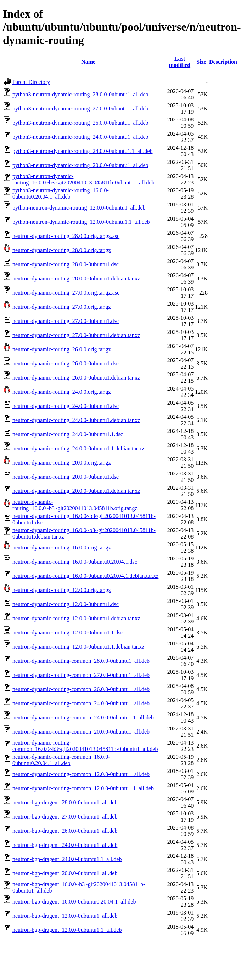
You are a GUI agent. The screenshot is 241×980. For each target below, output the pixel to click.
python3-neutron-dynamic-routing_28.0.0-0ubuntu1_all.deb (80, 94)
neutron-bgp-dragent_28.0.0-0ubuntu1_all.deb (65, 802)
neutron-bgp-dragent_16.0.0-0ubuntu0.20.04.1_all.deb (74, 902)
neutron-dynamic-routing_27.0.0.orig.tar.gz (62, 307)
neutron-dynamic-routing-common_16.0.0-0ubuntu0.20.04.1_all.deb (61, 760)
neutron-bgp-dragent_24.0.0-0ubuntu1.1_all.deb (67, 859)
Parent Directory (31, 82)
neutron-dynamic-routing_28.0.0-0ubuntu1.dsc (66, 264)
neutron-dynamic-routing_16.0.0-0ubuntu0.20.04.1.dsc (75, 562)
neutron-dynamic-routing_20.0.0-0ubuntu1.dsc (66, 477)
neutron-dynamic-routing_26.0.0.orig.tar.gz (62, 349)
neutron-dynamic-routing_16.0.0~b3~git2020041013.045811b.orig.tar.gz (75, 505)
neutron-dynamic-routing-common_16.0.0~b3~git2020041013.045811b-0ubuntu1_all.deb (85, 746)
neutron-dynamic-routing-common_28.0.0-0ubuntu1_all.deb (81, 661)
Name (88, 62)
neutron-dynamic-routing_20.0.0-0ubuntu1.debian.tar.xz (76, 491)
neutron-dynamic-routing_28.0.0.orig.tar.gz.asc (66, 236)
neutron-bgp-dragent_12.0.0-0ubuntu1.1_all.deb (67, 930)
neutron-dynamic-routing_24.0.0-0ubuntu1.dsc (66, 406)
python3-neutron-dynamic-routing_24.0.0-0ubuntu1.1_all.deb (82, 151)
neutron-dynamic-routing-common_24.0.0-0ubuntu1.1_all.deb (83, 717)
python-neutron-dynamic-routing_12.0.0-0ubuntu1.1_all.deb (81, 222)
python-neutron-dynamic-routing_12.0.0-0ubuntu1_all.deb (79, 208)
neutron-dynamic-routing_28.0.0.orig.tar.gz (62, 250)
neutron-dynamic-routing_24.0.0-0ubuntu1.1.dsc (68, 434)
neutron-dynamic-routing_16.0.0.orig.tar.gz (62, 548)
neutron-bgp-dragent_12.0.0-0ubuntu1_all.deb (65, 916)
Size (201, 62)
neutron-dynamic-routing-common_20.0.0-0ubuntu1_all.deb (81, 732)
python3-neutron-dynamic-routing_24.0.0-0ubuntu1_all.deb (80, 137)
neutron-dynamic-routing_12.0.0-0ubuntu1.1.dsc (68, 633)
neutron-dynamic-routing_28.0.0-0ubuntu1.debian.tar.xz (76, 278)
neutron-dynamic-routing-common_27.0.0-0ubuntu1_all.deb (81, 675)
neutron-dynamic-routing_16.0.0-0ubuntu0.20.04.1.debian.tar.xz (85, 576)
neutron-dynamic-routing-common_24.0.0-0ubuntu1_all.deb (81, 703)
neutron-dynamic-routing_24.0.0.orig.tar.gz (62, 392)
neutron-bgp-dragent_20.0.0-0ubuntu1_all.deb (65, 873)
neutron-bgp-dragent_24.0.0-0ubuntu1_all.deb (65, 845)
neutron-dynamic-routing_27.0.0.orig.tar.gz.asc (66, 293)
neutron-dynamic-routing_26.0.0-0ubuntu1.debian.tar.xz (76, 378)
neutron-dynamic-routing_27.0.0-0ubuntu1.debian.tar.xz (76, 335)
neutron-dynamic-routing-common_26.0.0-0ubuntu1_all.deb (81, 689)
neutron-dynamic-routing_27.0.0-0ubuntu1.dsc (66, 321)
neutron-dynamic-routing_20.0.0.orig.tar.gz (62, 463)
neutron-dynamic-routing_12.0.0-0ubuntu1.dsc (66, 604)
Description (223, 62)
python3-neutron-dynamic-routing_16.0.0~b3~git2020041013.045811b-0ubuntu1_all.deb (83, 179)
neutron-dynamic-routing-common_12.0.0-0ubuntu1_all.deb (81, 774)
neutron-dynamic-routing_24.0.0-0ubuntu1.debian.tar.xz (76, 420)
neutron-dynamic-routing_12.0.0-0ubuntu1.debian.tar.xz (76, 618)
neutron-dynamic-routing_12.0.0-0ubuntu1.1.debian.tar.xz (78, 647)
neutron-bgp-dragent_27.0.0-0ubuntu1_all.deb (65, 817)
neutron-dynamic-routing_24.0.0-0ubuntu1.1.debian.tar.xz (78, 448)
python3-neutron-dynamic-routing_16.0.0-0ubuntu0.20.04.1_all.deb (61, 193)
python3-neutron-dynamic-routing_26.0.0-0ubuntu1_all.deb (80, 123)
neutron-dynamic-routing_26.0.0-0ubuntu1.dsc (66, 363)
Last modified (180, 62)
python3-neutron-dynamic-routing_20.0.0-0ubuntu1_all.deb (80, 165)
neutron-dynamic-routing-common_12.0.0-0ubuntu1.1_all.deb (83, 788)
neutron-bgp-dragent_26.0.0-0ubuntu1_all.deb (65, 831)
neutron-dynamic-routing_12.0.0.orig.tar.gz (62, 590)
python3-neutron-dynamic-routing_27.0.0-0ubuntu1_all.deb (80, 109)
